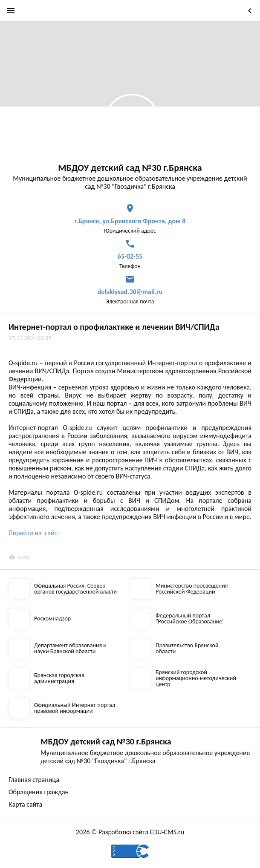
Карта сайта (25, 804)
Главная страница (34, 780)
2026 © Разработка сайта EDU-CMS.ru (130, 832)
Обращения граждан (39, 792)
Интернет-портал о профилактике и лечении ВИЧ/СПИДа (114, 327)
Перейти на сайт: (34, 533)
